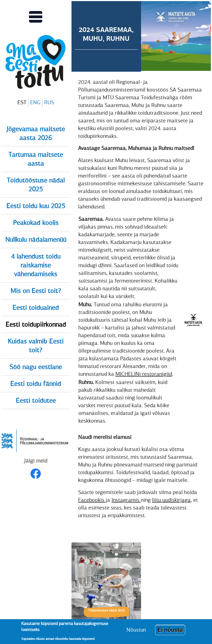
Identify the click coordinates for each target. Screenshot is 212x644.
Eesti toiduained (36, 308)
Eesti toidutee (36, 401)
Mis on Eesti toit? (36, 291)
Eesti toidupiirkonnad (36, 324)
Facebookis (92, 500)
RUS (49, 102)
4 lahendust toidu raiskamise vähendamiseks (36, 265)
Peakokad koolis (36, 223)
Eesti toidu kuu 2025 (36, 206)
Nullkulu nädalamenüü (36, 240)
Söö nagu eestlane (36, 367)
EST (22, 102)
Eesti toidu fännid (36, 384)
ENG (35, 102)
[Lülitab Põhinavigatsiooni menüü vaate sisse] (36, 17)
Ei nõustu (170, 632)
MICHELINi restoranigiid (144, 374)
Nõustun (136, 632)
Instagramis (126, 500)
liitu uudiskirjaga (171, 500)
